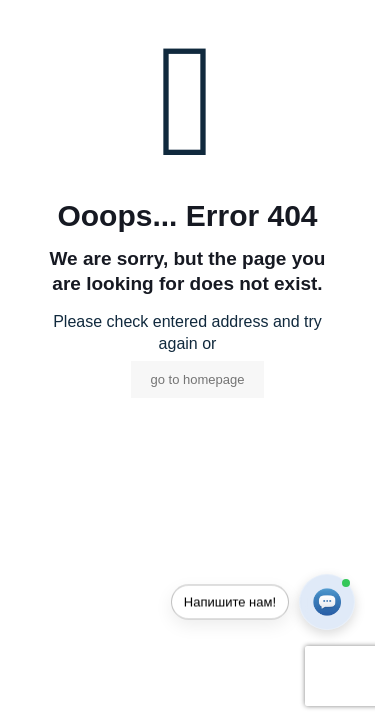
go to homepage (198, 379)
